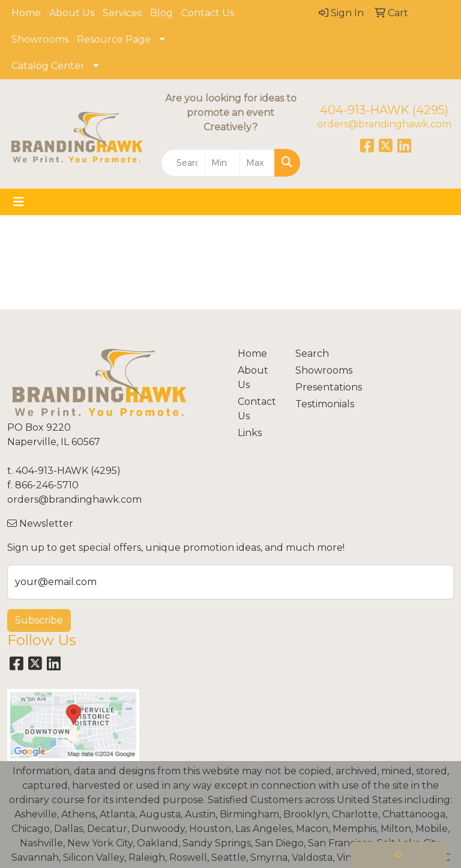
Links (250, 433)
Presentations (317, 387)
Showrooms (40, 39)
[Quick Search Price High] (257, 163)
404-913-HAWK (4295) (384, 110)
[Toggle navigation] (19, 202)
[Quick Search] (183, 163)
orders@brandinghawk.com (384, 124)
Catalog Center (48, 66)
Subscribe (39, 620)
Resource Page (114, 39)
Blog (161, 13)
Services (122, 13)
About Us (72, 13)
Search (312, 354)
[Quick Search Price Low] (222, 163)
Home (26, 13)
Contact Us (208, 13)
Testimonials (317, 404)
